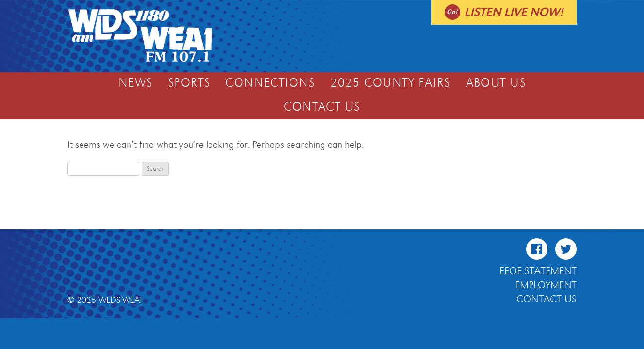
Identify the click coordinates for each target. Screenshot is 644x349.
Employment (546, 286)
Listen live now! (514, 12)
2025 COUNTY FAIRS (390, 83)
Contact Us (322, 107)
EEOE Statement (538, 271)
